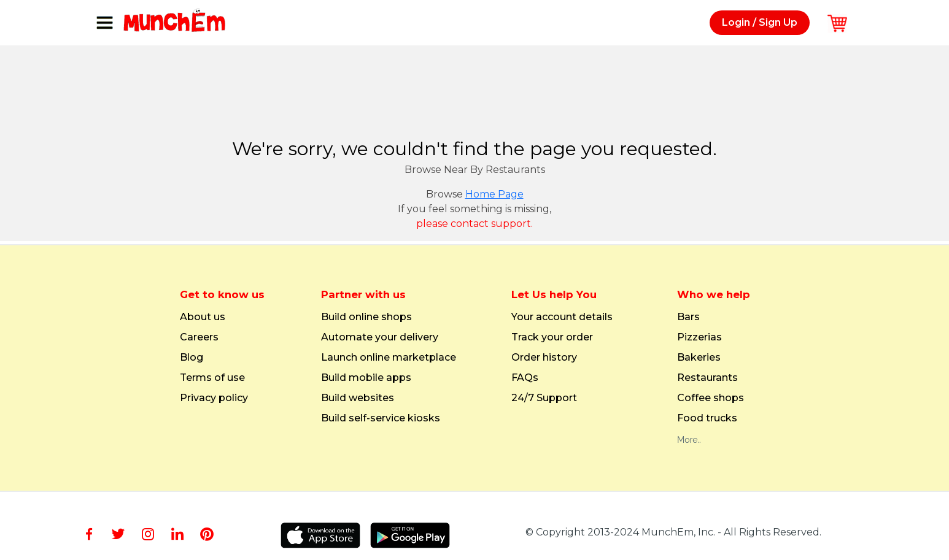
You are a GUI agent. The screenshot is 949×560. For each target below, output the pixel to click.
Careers (199, 337)
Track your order (552, 337)
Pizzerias (699, 337)
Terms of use (212, 378)
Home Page (494, 194)
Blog (192, 358)
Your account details (562, 317)
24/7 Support (544, 398)
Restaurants (707, 378)
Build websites (358, 398)
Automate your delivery (380, 337)
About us (203, 317)
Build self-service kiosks (381, 418)
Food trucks (707, 418)
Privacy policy (214, 398)
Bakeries (699, 358)
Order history (544, 358)
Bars (688, 317)
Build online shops (366, 317)
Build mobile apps (366, 378)
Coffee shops (711, 398)
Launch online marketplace (389, 358)
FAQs (525, 378)
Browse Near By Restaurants (475, 170)
